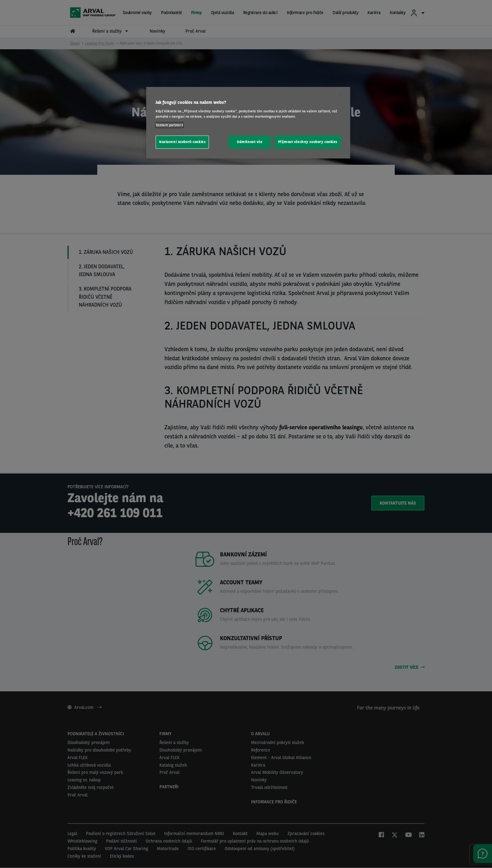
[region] (248, 123)
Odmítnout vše (250, 142)
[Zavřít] (341, 94)
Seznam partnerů (169, 125)
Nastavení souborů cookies (182, 142)
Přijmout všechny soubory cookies (308, 142)
